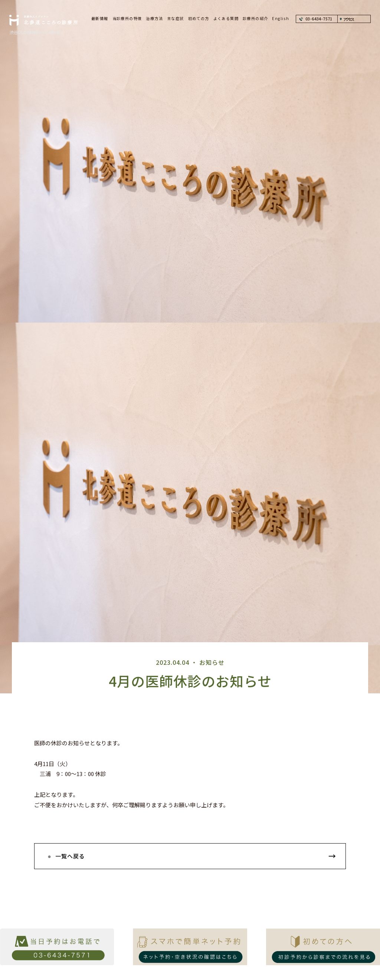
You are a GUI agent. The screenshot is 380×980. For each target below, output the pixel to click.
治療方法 (154, 18)
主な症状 (176, 18)
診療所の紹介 (255, 18)
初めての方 (199, 18)
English (281, 18)
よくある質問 (226, 18)
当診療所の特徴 (127, 18)
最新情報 (100, 18)
